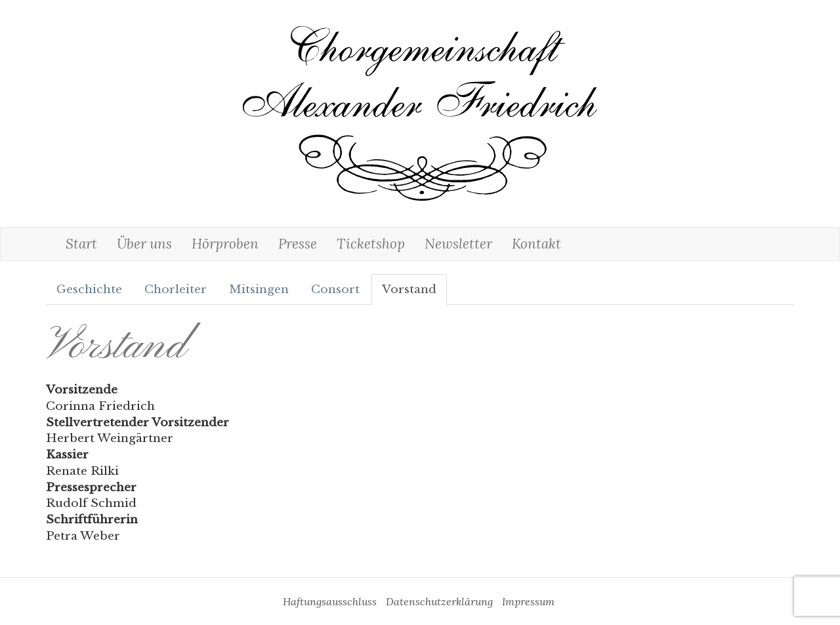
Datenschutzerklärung (439, 601)
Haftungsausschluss (330, 601)
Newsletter (458, 244)
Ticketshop (371, 244)
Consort (335, 289)
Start (81, 244)
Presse (298, 244)
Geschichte (89, 289)
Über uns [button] (144, 244)
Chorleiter (176, 289)
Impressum (528, 601)
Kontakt (536, 244)
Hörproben (225, 244)
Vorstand (409, 289)
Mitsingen (259, 289)
